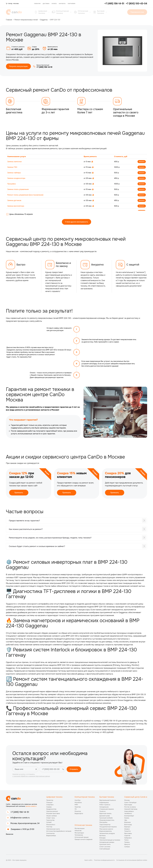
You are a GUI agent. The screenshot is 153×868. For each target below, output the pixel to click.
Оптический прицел (82, 837)
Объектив (78, 831)
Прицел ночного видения (84, 839)
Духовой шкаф (105, 816)
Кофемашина (104, 802)
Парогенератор (105, 825)
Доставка (46, 4)
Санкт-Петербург (130, 802)
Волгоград (128, 825)
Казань (127, 818)
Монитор (78, 811)
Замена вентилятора (16, 206)
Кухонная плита (105, 844)
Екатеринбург (129, 816)
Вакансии (10, 834)
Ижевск (127, 829)
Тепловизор (79, 835)
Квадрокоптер (51, 809)
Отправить (74, 769)
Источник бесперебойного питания (59, 831)
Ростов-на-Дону (130, 807)
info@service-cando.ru (20, 818)
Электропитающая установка (110, 840)
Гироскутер (50, 820)
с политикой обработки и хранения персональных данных (31, 776)
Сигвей (49, 822)
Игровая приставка (53, 813)
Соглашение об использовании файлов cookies (132, 860)
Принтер (78, 807)
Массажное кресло (106, 829)
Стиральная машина (107, 809)
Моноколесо (51, 825)
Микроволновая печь (107, 820)
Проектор (50, 800)
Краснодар (128, 805)
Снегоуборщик (105, 849)
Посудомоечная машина (108, 827)
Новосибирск (129, 811)
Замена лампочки (15, 162)
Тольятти (127, 831)
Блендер (103, 838)
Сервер (49, 807)
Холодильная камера (107, 842)
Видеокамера (51, 836)
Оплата (54, 4)
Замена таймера (14, 173)
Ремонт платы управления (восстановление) (25, 195)
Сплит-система (105, 847)
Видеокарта (79, 813)
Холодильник (104, 807)
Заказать (142, 162)
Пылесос (103, 811)
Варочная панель (106, 813)
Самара (127, 847)
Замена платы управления (18, 189)
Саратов (127, 836)
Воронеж (127, 822)
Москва (127, 800)
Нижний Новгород (131, 809)
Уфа (126, 820)
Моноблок (78, 802)
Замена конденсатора (16, 178)
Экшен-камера (51, 816)
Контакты (62, 4)
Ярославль (128, 833)
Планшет (49, 802)
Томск (126, 840)
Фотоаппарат (79, 833)
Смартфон (50, 805)
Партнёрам (71, 4)
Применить (19, 493)
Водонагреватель (106, 831)
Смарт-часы (51, 818)
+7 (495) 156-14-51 (20, 812)
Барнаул (127, 827)
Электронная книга (53, 829)
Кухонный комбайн (106, 818)
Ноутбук (78, 800)
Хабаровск (128, 838)
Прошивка (12, 184)
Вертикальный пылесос (108, 800)
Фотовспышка (80, 828)
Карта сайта (88, 860)
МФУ (76, 805)
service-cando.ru (31, 806)
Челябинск (128, 813)
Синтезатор (50, 833)
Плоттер (49, 827)
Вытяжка (103, 836)
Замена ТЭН (12, 167)
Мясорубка (103, 822)
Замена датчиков (14, 200)
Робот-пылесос (105, 805)
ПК (76, 809)
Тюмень (127, 842)
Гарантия (37, 4)
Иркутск (127, 844)
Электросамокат (52, 811)
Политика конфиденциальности (104, 860)
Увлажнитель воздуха (107, 833)
